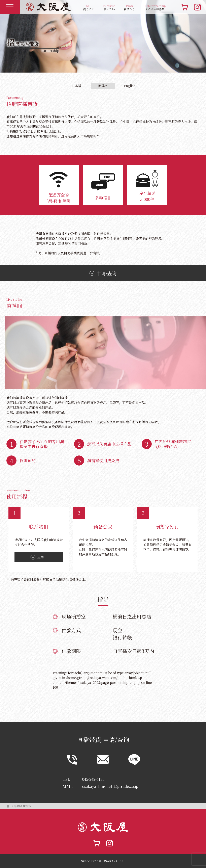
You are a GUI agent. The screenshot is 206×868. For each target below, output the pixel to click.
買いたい (109, 8)
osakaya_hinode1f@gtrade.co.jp (110, 786)
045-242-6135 (93, 779)
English (130, 86)
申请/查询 (103, 273)
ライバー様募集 (155, 8)
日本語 (76, 86)
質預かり (129, 8)
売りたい (89, 8)
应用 (37, 557)
